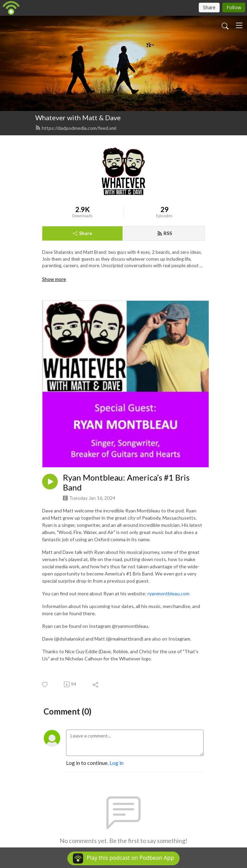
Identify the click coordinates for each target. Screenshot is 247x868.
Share (82, 233)
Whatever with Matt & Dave (78, 117)
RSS (165, 233)
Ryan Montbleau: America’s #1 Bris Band (126, 482)
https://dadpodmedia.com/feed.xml (76, 128)
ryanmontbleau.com (169, 593)
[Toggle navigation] (239, 25)
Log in (116, 763)
